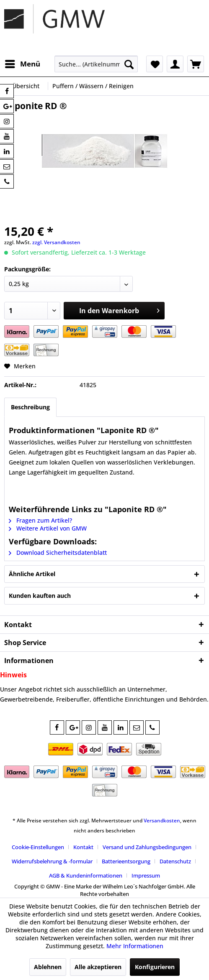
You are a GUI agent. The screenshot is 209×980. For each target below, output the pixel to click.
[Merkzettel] (155, 64)
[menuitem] (22, 64)
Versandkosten (162, 820)
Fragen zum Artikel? (40, 520)
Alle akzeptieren (98, 967)
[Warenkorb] (196, 64)
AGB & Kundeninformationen (86, 875)
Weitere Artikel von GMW (48, 528)
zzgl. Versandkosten (56, 242)
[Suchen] (129, 64)
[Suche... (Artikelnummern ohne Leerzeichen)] (96, 64)
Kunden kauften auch (40, 596)
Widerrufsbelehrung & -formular (52, 861)
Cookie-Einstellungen (38, 847)
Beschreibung (30, 407)
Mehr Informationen (135, 946)
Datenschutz (175, 861)
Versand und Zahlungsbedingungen (147, 847)
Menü (23, 63)
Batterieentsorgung (126, 861)
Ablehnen (48, 967)
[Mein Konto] (175, 64)
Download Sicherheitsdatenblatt (58, 553)
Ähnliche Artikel (32, 574)
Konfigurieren (155, 967)
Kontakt (83, 847)
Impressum (146, 875)
